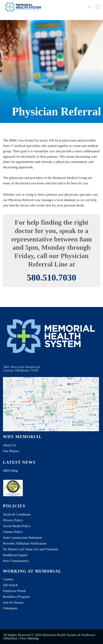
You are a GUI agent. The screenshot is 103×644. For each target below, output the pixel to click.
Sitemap (33, 638)
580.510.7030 (51, 282)
